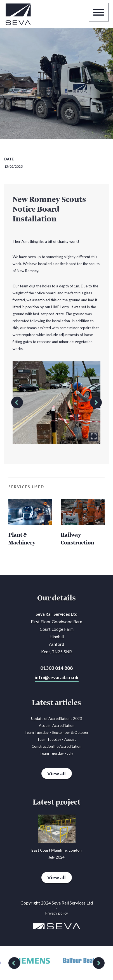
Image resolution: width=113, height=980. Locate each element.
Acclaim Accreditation (57, 725)
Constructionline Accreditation (57, 746)
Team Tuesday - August (57, 739)
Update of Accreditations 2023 (57, 718)
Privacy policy (57, 913)
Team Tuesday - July (57, 753)
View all (57, 774)
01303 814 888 (57, 668)
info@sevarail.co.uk (57, 677)
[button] (17, 402)
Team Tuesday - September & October (57, 732)
